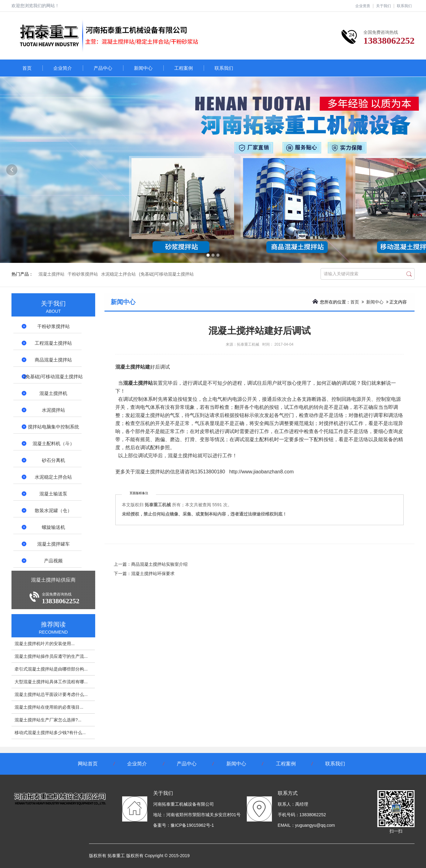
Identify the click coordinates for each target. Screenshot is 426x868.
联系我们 (404, 6)
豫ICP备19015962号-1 (192, 825)
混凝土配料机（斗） (53, 443)
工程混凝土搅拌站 (53, 343)
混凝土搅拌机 (53, 393)
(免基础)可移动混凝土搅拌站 (166, 274)
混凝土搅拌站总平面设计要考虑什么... (51, 694)
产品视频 (53, 561)
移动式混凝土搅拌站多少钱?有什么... (50, 733)
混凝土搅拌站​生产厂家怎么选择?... (48, 720)
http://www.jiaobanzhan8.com (261, 472)
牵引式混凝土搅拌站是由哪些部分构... (51, 669)
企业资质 (363, 6)
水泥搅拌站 (53, 410)
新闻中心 (143, 68)
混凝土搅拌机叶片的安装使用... (45, 644)
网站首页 (88, 764)
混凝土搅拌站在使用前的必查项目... (49, 707)
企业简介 (63, 68)
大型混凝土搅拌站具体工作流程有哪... (51, 682)
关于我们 (384, 6)
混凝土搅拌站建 (133, 367)
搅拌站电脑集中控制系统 (53, 427)
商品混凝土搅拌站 (53, 360)
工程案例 (184, 68)
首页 (27, 68)
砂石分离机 (53, 460)
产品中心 (103, 68)
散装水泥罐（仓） (53, 510)
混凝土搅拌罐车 (53, 544)
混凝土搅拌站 (51, 274)
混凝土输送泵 (53, 494)
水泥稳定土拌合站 (118, 274)
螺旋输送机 (53, 527)
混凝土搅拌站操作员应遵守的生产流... (51, 656)
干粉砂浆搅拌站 (83, 274)
